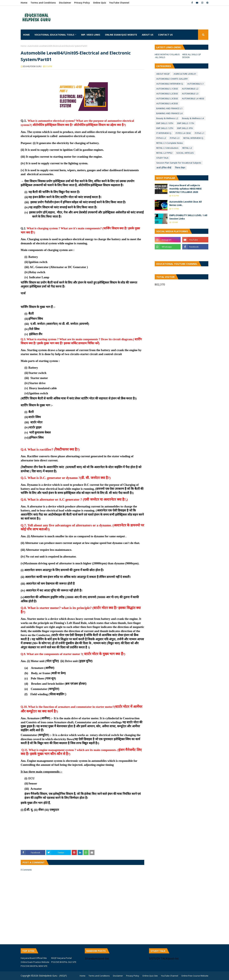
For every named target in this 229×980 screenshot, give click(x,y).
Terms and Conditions (43, 3)
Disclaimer (65, 3)
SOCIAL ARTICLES (185, 153)
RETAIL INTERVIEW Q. (193, 138)
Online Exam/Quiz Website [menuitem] (121, 35)
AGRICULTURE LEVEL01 (185, 74)
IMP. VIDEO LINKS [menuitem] (91, 35)
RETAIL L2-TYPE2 (164, 153)
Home (24, 3)
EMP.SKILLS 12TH (165, 128)
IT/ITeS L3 (175, 138)
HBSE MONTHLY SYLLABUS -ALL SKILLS (167, 56)
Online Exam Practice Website (35, 962)
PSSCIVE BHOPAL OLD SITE (64, 962)
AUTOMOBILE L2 (190, 89)
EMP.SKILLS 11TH (186, 123)
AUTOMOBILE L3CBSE (167, 98)
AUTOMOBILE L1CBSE (167, 89)
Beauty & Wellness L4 (193, 118)
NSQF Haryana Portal (61, 958)
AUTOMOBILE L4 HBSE (193, 98)
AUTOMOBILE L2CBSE (167, 94)
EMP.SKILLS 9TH (185, 128)
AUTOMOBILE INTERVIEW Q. (170, 84)
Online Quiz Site (150, 976)
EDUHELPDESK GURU (32, 66)
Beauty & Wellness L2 (167, 118)
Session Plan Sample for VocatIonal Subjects (179, 163)
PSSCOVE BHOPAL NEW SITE (34, 966)
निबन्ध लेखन (180, 168)
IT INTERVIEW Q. (164, 133)
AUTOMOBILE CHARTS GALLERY (172, 79)
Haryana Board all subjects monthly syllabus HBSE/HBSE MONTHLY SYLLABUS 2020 (186, 189)
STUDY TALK (162, 158)
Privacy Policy (82, 3)
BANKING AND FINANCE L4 (169, 113)
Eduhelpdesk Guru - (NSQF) (53, 976)
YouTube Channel (119, 3)
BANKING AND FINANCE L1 (169, 108)
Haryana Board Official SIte (34, 958)
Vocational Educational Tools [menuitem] (54, 35)
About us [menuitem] (148, 35)
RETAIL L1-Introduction (167, 148)
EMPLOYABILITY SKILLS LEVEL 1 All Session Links (188, 217)
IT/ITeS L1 (200, 133)
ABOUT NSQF (163, 74)
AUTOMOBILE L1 (196, 84)
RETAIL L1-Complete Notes (170, 143)
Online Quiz (100, 3)
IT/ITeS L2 (161, 138)
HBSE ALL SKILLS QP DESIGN (192, 56)
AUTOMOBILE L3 (190, 94)
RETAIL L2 (187, 148)
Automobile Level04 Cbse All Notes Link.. (186, 203)
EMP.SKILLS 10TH (165, 123)
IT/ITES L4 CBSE (183, 133)
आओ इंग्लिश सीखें (164, 168)
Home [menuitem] (26, 35)
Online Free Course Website (195, 976)
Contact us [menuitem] (165, 35)
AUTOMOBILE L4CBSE (167, 103)
